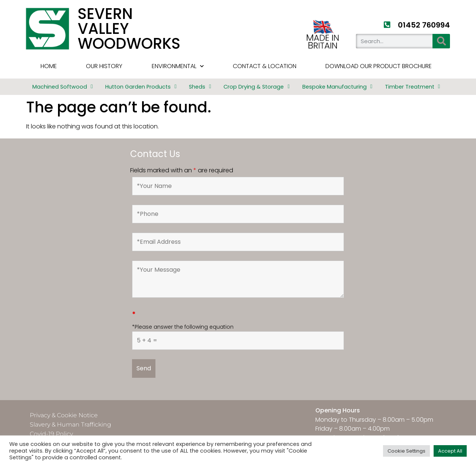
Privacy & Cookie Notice (64, 415)
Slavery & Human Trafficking (70, 424)
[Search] (441, 41)
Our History (104, 66)
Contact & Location (265, 66)
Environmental (178, 66)
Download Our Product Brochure (379, 66)
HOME (49, 66)
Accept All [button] (450, 451)
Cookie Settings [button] (406, 451)
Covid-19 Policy (51, 434)
